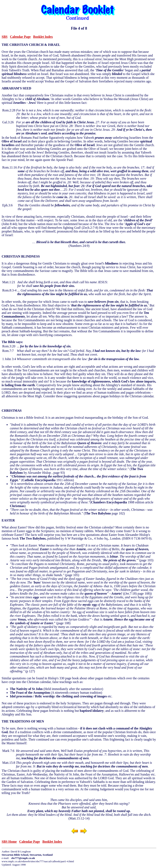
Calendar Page (20, 37)
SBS (5, 37)
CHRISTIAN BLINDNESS (21, 256)
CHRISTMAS (12, 411)
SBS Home (9, 842)
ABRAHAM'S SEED (16, 88)
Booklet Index (43, 37)
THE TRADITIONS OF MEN (23, 721)
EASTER (8, 520)
